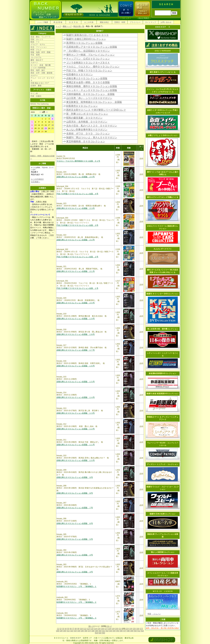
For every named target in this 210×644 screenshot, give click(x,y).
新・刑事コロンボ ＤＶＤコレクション (87, 114)
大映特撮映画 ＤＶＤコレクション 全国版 (90, 94)
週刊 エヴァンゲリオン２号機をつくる (163, 197)
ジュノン (156, 614)
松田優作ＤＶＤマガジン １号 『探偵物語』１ (77, 586)
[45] (118, 631)
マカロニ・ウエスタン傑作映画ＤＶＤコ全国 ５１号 (78, 161)
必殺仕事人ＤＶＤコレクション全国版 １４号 (76, 397)
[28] (58, 631)
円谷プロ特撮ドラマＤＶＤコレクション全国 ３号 (77, 225)
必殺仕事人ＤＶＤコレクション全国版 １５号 (76, 382)
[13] (92, 629)
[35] (82, 631)
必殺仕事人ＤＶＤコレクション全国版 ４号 (75, 555)
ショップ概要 (43, 22)
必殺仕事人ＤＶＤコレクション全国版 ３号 (75, 572)
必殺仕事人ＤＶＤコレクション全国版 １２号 (76, 429)
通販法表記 (104, 22)
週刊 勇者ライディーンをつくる (163, 72)
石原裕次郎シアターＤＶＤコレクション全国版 (92, 47)
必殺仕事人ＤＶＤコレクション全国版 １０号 (76, 460)
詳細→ (50, 108)
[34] (79, 631)
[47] (125, 631)
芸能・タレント (37, 39)
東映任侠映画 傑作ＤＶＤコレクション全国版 (92, 86)
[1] (58, 629)
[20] (117, 629)
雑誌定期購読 (144, 18)
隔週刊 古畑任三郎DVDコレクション (86, 39)
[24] (131, 629)
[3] (63, 629)
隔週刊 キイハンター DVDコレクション (163, 294)
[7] (73, 629)
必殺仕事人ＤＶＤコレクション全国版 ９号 (75, 477)
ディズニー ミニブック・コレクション (163, 464)
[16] (103, 629)
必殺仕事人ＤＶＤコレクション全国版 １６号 (76, 366)
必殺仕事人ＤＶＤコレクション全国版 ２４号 (76, 177)
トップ (58, 26)
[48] (128, 631)
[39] (96, 631)
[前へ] (91, 626)
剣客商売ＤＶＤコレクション (82, 106)
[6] (71, 629)
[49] (132, 631)
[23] (127, 629)
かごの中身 (89, 22)
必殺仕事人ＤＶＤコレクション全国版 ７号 (75, 508)
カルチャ (34, 75)
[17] (106, 629)
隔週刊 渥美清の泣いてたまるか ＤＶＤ (87, 35)
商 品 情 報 (58, 22)
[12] (88, 629)
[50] (135, 631)
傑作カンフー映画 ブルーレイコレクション (90, 55)
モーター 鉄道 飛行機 (41, 65)
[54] (100, 633)
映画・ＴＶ (35, 42)
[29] (61, 631)
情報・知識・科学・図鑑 (41, 52)
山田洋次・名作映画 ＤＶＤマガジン (87, 122)
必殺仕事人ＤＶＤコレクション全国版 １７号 (76, 350)
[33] (75, 631)
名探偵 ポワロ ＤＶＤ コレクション (88, 134)
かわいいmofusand (163, 51)
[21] (120, 629)
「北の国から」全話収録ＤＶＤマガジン (88, 51)
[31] (68, 631)
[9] (78, 629)
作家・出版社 (36, 96)
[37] (89, 631)
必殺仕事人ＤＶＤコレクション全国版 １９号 (76, 319)
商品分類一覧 (79, 26)
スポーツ (34, 63)
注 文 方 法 (73, 22)
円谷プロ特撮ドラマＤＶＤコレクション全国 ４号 (77, 194)
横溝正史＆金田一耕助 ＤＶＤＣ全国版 (88, 82)
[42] (107, 631)
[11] (85, 629)
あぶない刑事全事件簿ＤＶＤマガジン (87, 130)
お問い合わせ (166, 22)
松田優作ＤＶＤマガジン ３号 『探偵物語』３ (77, 618)
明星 (149, 614)
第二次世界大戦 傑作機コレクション (163, 329)
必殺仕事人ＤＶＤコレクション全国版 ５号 (75, 539)
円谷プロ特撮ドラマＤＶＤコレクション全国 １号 (77, 288)
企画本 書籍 (36, 86)
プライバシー (135, 22)
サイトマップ (151, 22)
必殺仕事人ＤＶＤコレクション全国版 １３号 (76, 413)
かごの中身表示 (37, 179)
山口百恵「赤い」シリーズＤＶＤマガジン (89, 98)
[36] (86, 631)
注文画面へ (36, 182)
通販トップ (67, 26)
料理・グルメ (36, 50)
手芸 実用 (35, 55)
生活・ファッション (39, 47)
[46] (121, 631)
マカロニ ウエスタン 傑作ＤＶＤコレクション (93, 67)
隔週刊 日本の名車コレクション (163, 514)
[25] (134, 629)
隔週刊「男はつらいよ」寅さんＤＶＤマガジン (92, 137)
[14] (95, 629)
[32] (72, 631)
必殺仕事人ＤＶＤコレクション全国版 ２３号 (76, 208)
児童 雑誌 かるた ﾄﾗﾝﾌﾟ (40, 83)
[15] (99, 629)
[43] (111, 631)
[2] (61, 629)
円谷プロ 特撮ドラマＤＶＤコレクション (89, 71)
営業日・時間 (120, 22)
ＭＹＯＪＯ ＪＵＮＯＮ (163, 591)
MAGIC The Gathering (40, 104)
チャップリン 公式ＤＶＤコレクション (88, 59)
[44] (114, 631)
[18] (109, 629)
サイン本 (34, 93)
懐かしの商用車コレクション (163, 552)
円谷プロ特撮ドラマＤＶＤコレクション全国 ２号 (77, 257)
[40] (100, 631)
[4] (66, 629)
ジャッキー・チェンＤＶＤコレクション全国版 (92, 90)
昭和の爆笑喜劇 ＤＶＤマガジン (84, 118)
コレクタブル (36, 57)
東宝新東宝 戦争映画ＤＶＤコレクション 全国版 (94, 102)
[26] (138, 629)
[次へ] (109, 626)
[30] (65, 631)
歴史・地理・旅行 (38, 70)
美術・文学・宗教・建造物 (41, 73)
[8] (76, 629)
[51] (139, 631)
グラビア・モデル (38, 45)
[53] (96, 633)
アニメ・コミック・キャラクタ (42, 79)
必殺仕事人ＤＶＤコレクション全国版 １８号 (76, 334)
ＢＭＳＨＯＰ (76, 638)
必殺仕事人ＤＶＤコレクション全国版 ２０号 (76, 303)
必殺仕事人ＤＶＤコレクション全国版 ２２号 (76, 240)
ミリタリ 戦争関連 (38, 68)
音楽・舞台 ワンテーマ (41, 37)
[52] (142, 631)
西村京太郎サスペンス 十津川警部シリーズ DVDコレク (96, 110)
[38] (93, 631)
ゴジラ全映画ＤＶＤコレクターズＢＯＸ (88, 63)
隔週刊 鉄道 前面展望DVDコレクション (163, 394)
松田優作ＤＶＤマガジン (80, 74)
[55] (103, 633)
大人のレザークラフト (163, 249)
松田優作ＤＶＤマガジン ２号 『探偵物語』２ (77, 602)
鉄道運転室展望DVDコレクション (163, 373)
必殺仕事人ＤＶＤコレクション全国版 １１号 (76, 445)
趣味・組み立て (37, 60)
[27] (141, 629)
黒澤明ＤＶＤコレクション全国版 (84, 43)
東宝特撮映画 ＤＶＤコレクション (86, 141)
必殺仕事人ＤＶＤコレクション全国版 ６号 (75, 523)
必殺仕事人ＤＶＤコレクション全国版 (87, 78)
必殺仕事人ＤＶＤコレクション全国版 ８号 (75, 493)
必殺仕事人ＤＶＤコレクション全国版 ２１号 (76, 271)
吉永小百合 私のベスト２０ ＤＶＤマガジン (92, 126)
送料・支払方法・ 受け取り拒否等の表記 (162, 628)
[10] (81, 629)
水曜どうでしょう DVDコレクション (163, 135)
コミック (126, 18)
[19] (113, 629)
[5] (68, 629)
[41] (103, 631)
